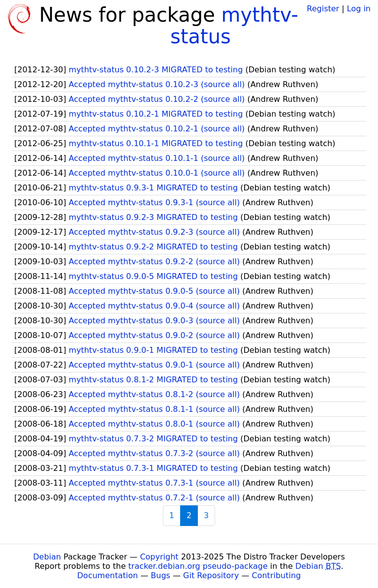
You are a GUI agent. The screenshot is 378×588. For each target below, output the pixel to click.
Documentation (108, 575)
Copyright (159, 557)
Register (323, 9)
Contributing (277, 575)
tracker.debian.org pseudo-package (198, 566)
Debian (47, 557)
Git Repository (211, 575)
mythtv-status (234, 26)
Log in (359, 9)
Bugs (160, 575)
